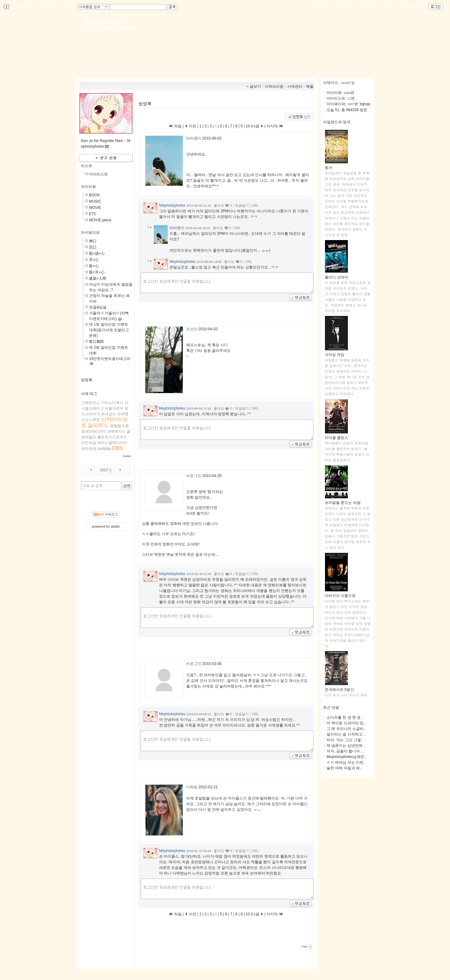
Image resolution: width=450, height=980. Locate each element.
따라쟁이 (194, 138)
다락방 (192, 787)
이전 (190, 126)
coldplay (104, 449)
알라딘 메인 (61, 7)
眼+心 (94, 266)
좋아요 (219, 205)
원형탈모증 (119, 426)
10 (248, 126)
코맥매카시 (116, 431)
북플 (42, 7)
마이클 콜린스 (336, 436)
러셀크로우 (114, 408)
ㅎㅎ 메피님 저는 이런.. (346, 762)
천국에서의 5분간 (339, 688)
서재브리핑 (345, 7)
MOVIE (95, 208)
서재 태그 (89, 394)
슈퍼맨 (123, 414)
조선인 (192, 329)
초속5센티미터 (94, 431)
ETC (93, 214)
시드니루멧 (91, 420)
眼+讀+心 (97, 254)
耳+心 (94, 260)
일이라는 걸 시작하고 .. (346, 734)
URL (255, 205)
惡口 (93, 247)
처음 (175, 126)
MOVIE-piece (100, 220)
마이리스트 (98, 174)
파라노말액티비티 (112, 443)
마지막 (275, 126)
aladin (115, 526)
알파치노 (98, 425)
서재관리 (368, 7)
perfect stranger (104, 21)
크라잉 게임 (336, 353)
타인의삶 (89, 443)
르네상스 (108, 414)
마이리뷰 (88, 187)
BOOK (95, 195)
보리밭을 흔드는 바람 (343, 501)
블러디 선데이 (336, 275)
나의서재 (322, 7)
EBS (117, 448)
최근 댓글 (331, 707)
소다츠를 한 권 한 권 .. (345, 717)
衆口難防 (97, 342)
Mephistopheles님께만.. (346, 757)
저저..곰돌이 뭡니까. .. (345, 751)
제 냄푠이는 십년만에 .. (346, 746)
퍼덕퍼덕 (89, 449)
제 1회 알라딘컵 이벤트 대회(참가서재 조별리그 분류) (109, 330)
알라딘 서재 (22, 7)
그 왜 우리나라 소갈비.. (346, 729)
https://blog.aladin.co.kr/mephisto (112, 28)
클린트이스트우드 (112, 437)
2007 (104, 470)
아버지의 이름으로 (340, 594)
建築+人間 (98, 278)
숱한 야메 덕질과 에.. (344, 768)
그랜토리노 (91, 403)
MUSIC (95, 201)
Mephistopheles (172, 205)
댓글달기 (242, 205)
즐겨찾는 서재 (411, 7)
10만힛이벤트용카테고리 (110, 359)
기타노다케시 (112, 403)
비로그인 (194, 476)
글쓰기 (388, 7)
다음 (258, 126)
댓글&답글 (98, 307)
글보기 (255, 86)
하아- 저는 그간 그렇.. (345, 740)
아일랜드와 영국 (337, 122)
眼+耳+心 (97, 272)
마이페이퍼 (90, 233)
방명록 (87, 380)
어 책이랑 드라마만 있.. (346, 723)
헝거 (336, 166)
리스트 (87, 166)
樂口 (93, 241)
